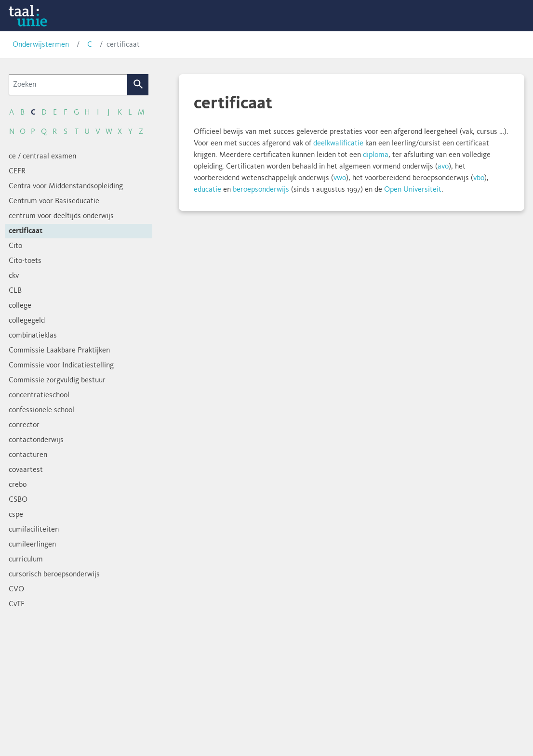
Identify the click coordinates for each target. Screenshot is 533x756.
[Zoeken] (68, 85)
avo (443, 167)
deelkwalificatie (338, 143)
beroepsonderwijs (261, 190)
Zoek (138, 85)
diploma (376, 155)
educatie (207, 190)
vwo (340, 178)
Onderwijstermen (41, 45)
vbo (479, 178)
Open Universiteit (413, 190)
